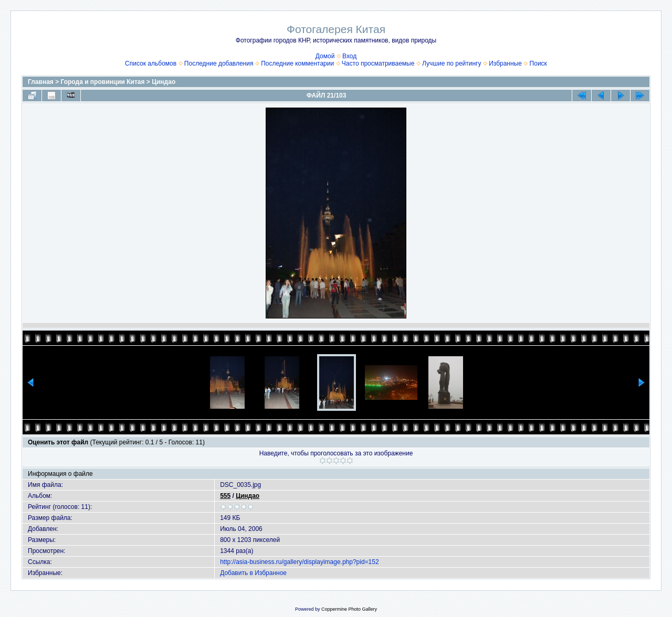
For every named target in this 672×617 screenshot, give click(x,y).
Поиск (538, 63)
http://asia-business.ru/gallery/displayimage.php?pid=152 (300, 562)
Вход (349, 56)
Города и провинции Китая (103, 82)
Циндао (164, 82)
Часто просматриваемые (378, 63)
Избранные (505, 63)
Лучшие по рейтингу (451, 63)
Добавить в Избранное (253, 573)
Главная (41, 82)
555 (225, 496)
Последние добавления (219, 63)
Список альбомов (151, 63)
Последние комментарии (297, 63)
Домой (325, 56)
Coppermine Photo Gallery (349, 609)
